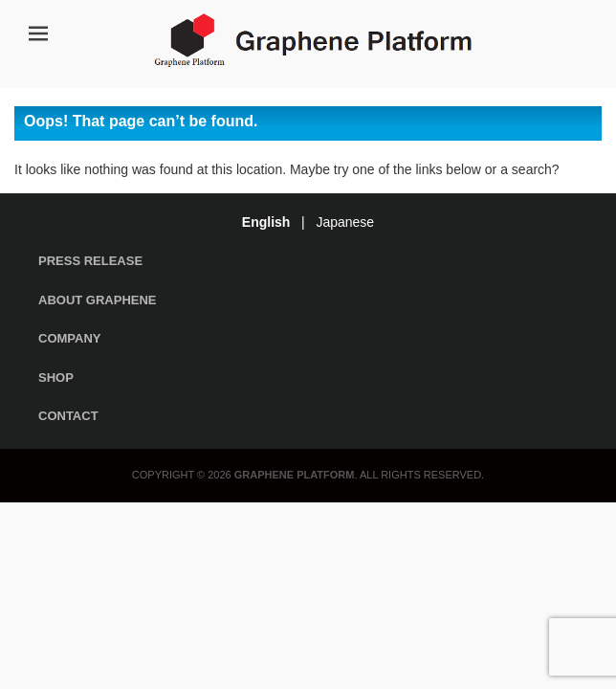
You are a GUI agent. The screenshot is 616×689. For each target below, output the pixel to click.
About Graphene (98, 300)
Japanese (345, 222)
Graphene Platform (295, 475)
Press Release (90, 261)
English (266, 222)
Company (69, 338)
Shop (56, 378)
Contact (68, 416)
